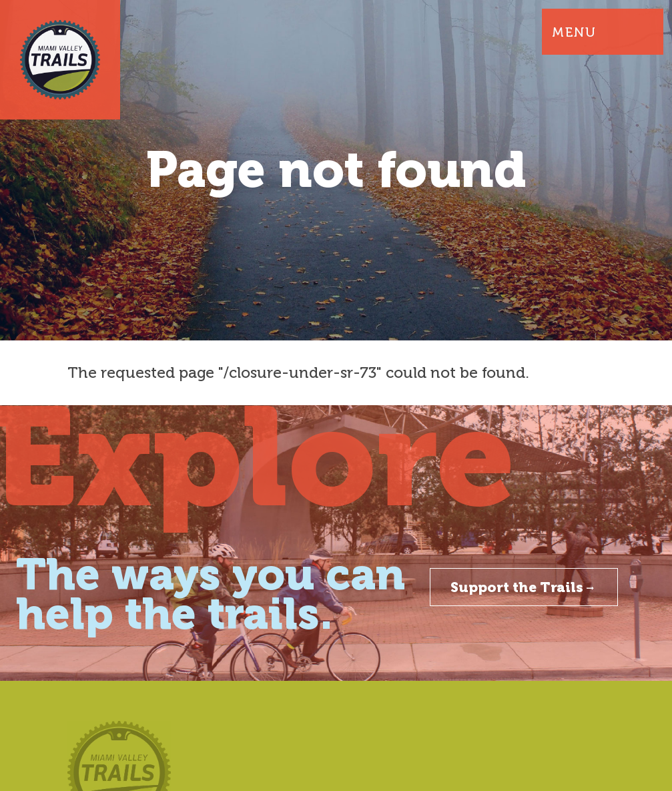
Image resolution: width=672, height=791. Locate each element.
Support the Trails (524, 587)
